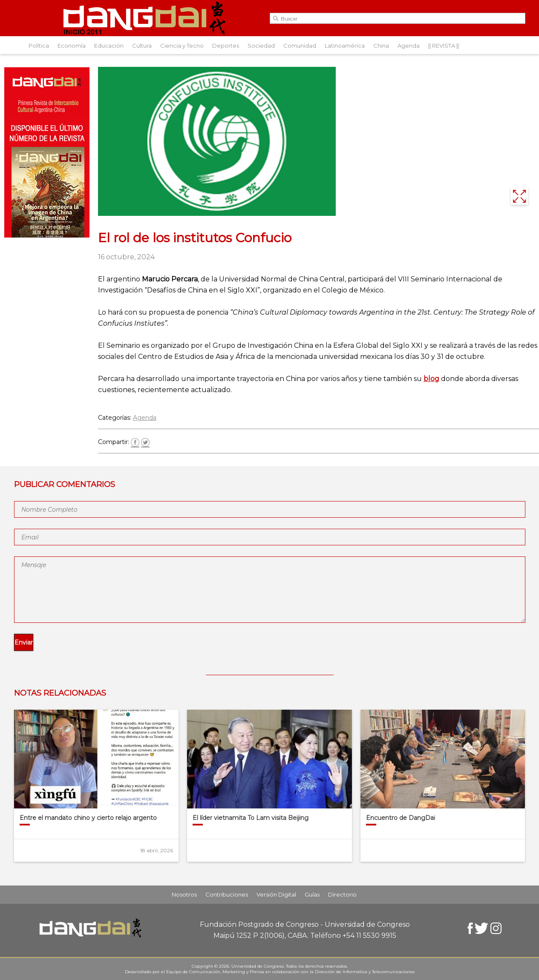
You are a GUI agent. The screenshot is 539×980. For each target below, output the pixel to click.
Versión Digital (276, 894)
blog (431, 379)
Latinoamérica (345, 46)
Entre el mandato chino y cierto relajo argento (88, 818)
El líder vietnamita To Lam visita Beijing (251, 818)
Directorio (342, 894)
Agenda (409, 46)
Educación (109, 46)
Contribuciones (227, 894)
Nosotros (184, 894)
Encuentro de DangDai (401, 818)
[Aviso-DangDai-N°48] (47, 235)
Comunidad (300, 46)
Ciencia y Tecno (182, 46)
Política (39, 46)
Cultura (142, 46)
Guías (312, 894)
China (381, 46)
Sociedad (261, 46)
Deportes (226, 46)
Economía (72, 46)
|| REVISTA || (444, 46)
